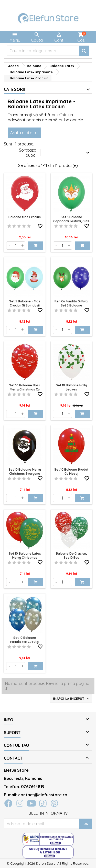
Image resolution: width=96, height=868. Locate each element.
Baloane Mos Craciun (25, 217)
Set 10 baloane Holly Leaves (71, 387)
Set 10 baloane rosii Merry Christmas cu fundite (25, 389)
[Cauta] (48, 51)
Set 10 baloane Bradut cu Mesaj (71, 472)
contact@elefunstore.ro (43, 795)
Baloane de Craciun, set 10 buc (71, 555)
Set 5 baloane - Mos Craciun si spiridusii (25, 303)
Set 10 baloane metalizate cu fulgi (25, 640)
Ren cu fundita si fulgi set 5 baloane (71, 303)
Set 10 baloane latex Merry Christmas (25, 555)
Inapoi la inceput (71, 699)
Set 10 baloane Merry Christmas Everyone (25, 472)
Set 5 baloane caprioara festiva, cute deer (71, 221)
